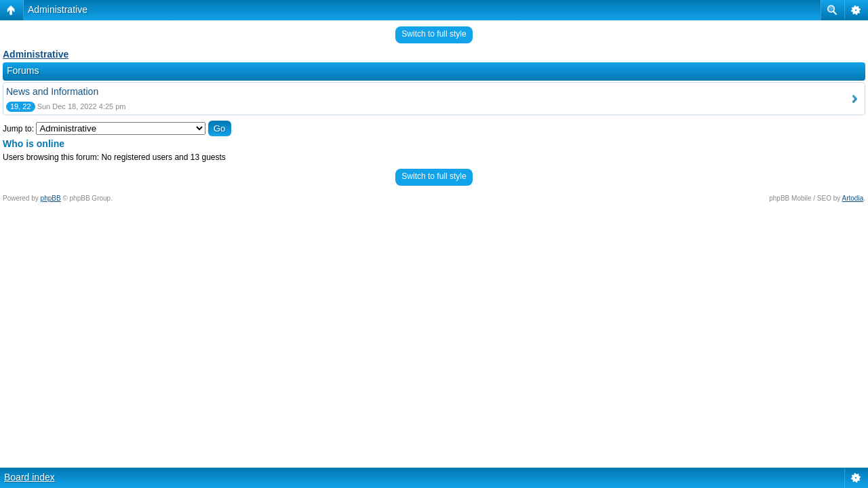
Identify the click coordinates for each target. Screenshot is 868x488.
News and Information (52, 91)
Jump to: (18, 129)
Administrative (58, 9)
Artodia (853, 198)
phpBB (51, 198)
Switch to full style (434, 34)
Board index (29, 477)
